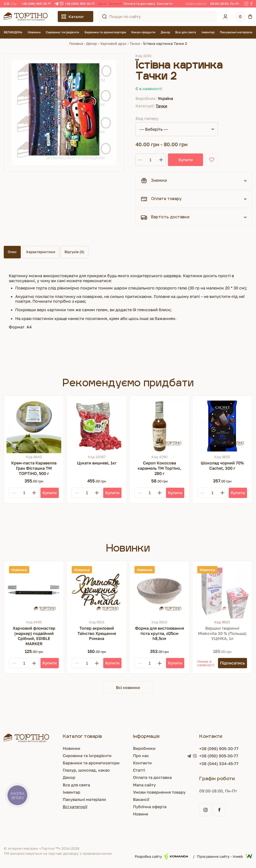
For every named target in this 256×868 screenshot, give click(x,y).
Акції (103, 4)
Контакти (165, 4)
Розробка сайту (161, 856)
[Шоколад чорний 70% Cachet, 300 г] (222, 426)
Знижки (115, 4)
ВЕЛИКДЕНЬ (13, 32)
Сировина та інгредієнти (87, 756)
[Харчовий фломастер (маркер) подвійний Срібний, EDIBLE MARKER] (34, 591)
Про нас (141, 756)
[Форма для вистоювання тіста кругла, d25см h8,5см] (159, 591)
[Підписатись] (232, 663)
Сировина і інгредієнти (62, 32)
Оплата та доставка (139, 4)
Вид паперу (147, 118)
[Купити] (50, 493)
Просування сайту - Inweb (225, 856)
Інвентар (208, 32)
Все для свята (186, 32)
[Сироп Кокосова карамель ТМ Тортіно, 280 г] (159, 426)
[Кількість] (150, 160)
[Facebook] (251, 4)
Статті (139, 770)
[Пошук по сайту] (104, 17)
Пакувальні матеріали (236, 32)
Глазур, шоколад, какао (86, 770)
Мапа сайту (144, 785)
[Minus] (14, 493)
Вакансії (141, 799)
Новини (141, 814)
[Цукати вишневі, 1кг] (97, 426)
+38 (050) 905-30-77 (80, 4)
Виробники (144, 748)
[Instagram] (246, 4)
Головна (76, 43)
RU (14, 4)
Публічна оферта (150, 807)
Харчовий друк (113, 43)
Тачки (135, 43)
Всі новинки (128, 687)
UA (7, 4)
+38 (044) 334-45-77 (219, 764)
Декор (165, 32)
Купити (186, 160)
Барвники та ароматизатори (105, 32)
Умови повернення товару (159, 792)
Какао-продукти (143, 32)
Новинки (34, 32)
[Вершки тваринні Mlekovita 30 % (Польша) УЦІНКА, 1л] (222, 591)
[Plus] (34, 493)
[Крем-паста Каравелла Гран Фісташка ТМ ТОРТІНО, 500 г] (34, 426)
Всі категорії (75, 807)
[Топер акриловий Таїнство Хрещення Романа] (97, 591)
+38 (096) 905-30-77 (36, 4)
